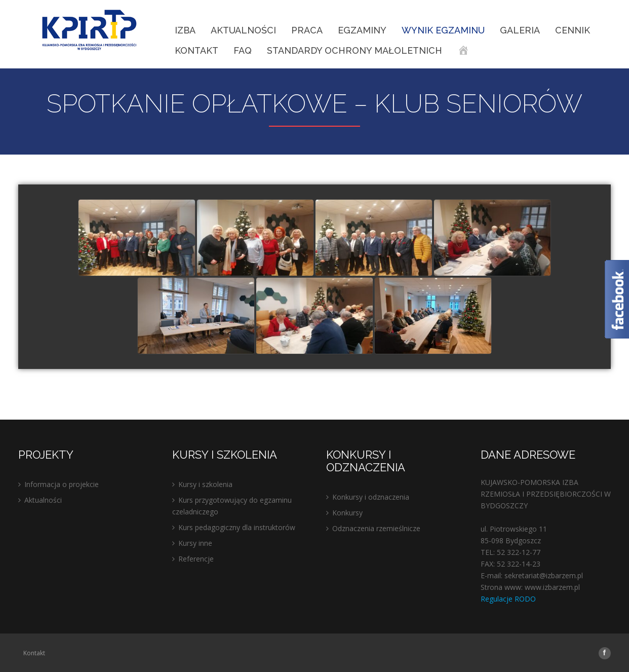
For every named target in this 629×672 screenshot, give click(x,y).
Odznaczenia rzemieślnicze (376, 528)
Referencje (196, 559)
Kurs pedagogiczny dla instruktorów (237, 527)
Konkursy (347, 513)
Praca (307, 30)
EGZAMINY (362, 30)
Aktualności (243, 30)
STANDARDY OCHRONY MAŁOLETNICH (355, 50)
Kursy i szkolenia (205, 484)
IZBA (185, 30)
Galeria (520, 30)
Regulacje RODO (508, 599)
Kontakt (196, 50)
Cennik (573, 30)
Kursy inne (195, 543)
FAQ (243, 50)
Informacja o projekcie (62, 484)
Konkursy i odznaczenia (371, 497)
